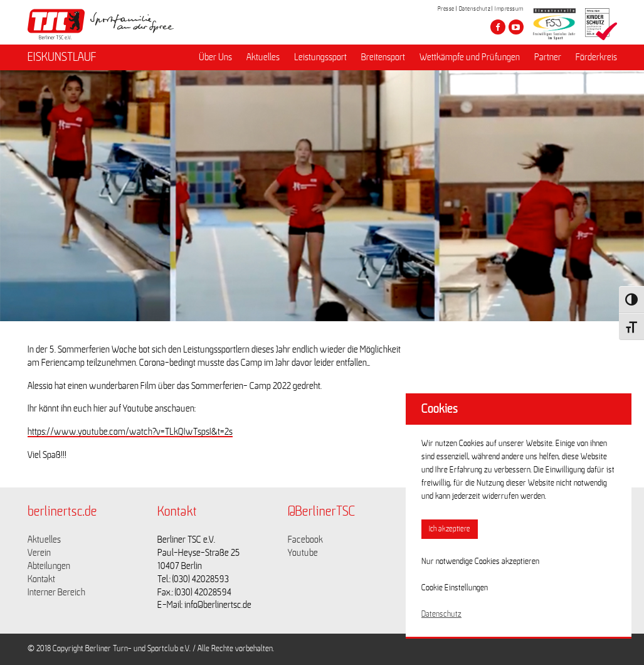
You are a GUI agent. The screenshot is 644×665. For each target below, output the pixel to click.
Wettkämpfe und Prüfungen (470, 57)
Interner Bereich (56, 592)
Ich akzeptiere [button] (450, 529)
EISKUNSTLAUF (62, 57)
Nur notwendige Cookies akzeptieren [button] (480, 561)
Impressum (509, 9)
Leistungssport (320, 57)
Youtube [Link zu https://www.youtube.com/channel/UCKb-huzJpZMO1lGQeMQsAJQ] (303, 553)
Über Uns (215, 57)
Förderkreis (596, 57)
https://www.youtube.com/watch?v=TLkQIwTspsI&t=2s (130, 432)
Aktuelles (263, 57)
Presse (446, 9)
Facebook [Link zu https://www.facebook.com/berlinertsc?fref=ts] (305, 540)
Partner (548, 57)
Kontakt (41, 579)
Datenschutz (475, 9)
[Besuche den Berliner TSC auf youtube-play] (516, 27)
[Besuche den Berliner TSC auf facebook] (498, 27)
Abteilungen (49, 566)
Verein (39, 553)
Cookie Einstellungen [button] (455, 588)
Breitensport (383, 57)
